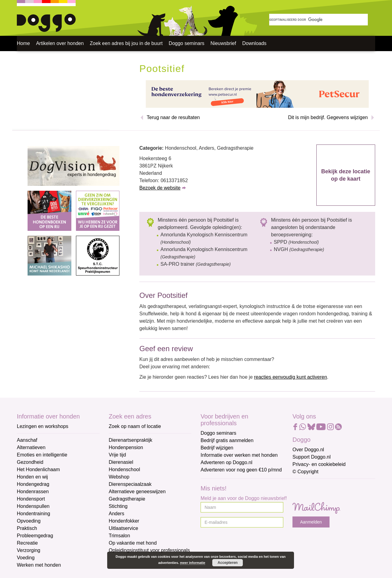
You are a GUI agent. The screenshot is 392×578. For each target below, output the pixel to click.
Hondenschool (124, 469)
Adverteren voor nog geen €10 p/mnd (241, 470)
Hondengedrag (33, 484)
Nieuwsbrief (223, 43)
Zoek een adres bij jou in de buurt (126, 43)
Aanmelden (311, 522)
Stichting (118, 506)
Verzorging (29, 550)
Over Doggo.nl (308, 450)
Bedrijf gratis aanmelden (227, 440)
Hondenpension (126, 447)
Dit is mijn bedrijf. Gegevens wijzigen (328, 117)
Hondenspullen (33, 506)
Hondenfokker (124, 521)
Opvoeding (29, 521)
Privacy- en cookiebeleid (319, 464)
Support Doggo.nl (312, 457)
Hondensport (31, 499)
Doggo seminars (187, 43)
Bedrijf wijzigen (217, 448)
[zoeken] (318, 20)
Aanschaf (27, 440)
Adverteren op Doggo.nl (226, 462)
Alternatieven (31, 447)
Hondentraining (34, 514)
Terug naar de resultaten (173, 117)
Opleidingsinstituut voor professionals (149, 550)
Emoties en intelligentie (42, 455)
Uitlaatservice (123, 528)
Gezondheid (30, 462)
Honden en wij (32, 477)
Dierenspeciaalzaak (130, 484)
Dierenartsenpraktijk (130, 440)
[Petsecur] (257, 94)
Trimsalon (119, 536)
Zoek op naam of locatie (135, 426)
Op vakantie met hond (133, 543)
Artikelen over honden (60, 43)
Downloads (254, 43)
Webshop (119, 477)
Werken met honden (39, 565)
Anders (117, 514)
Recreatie (27, 543)
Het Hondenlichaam (38, 469)
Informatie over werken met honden (239, 455)
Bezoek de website (160, 188)
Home (23, 43)
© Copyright (305, 472)
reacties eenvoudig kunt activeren (290, 377)
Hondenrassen (33, 492)
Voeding (26, 558)
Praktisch (27, 528)
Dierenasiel (121, 462)
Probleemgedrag (35, 536)
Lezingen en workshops (43, 426)
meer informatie (193, 563)
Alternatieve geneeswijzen (137, 492)
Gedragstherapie (127, 499)
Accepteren (228, 563)
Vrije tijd (117, 455)
